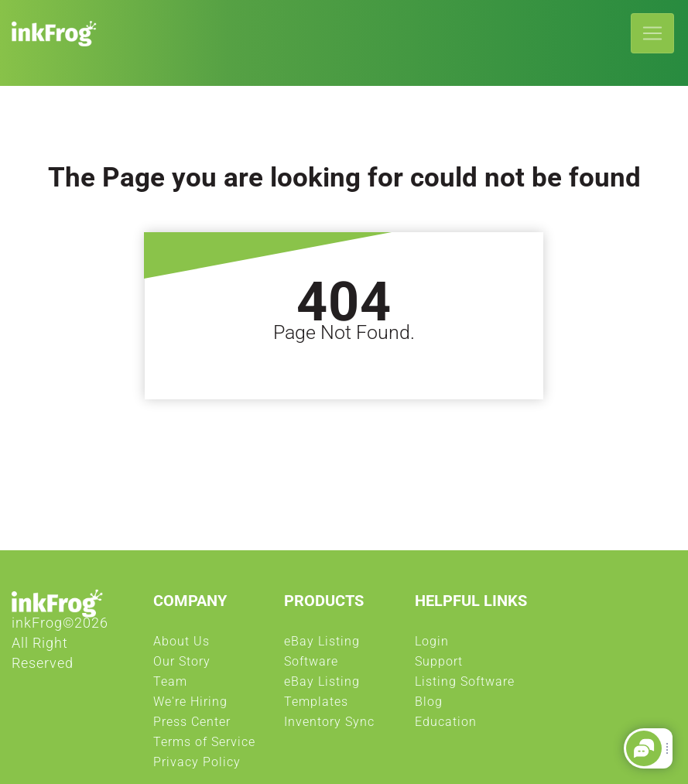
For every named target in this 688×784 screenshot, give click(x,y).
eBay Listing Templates (342, 696)
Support (439, 666)
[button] (644, 748)
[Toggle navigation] (652, 33)
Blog (429, 706)
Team (170, 686)
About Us (181, 645)
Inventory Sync (329, 726)
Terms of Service (204, 746)
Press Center (192, 726)
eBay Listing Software (342, 656)
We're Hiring (190, 706)
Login (432, 645)
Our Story (182, 666)
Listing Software (465, 686)
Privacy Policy (197, 766)
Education (446, 726)
